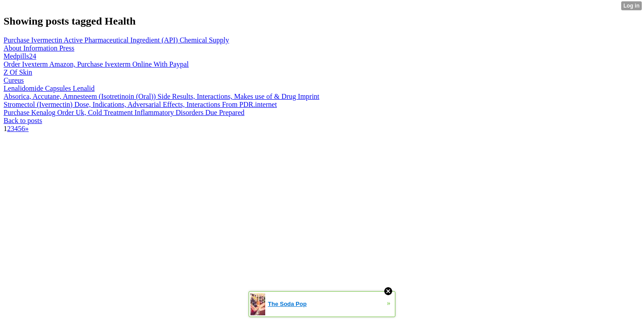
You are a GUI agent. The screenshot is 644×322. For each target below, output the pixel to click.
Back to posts (23, 121)
